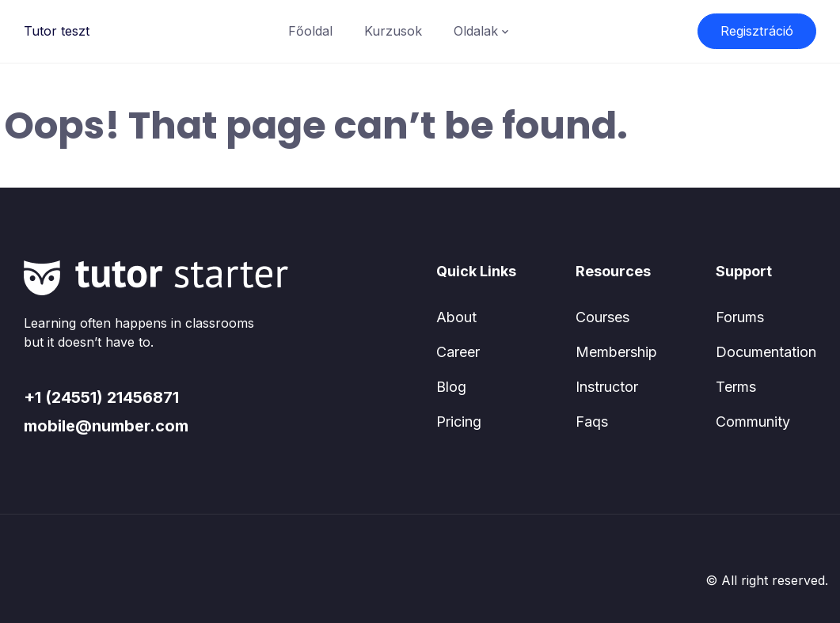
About (456, 317)
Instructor (607, 387)
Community (753, 422)
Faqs (592, 422)
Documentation (766, 352)
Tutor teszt (57, 31)
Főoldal (310, 31)
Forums (740, 317)
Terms (736, 387)
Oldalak (476, 31)
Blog (451, 387)
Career (458, 352)
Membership (616, 352)
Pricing (459, 422)
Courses (602, 317)
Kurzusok (393, 31)
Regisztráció (757, 31)
